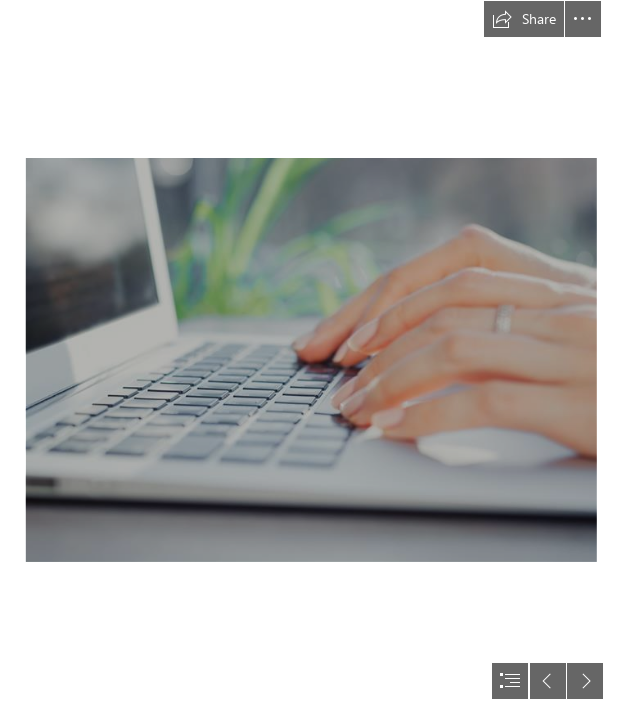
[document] (311, 360)
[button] (524, 19)
